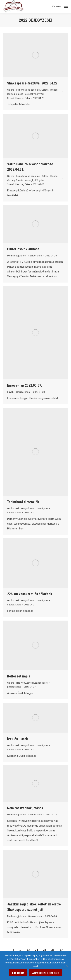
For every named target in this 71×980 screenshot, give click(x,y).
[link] (35, 55)
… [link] (20, 950)
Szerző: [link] (19, 98)
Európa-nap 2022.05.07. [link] (25, 385)
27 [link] (61, 950)
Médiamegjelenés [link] (16, 256)
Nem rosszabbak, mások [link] (25, 808)
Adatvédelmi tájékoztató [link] (46, 973)
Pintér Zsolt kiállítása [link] (23, 249)
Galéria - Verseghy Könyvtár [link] (30, 94)
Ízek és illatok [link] (18, 739)
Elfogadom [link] (18, 973)
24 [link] (36, 950)
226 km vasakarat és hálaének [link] (30, 594)
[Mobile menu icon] (66, 6)
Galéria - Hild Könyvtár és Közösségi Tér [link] (28, 508)
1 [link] (14, 950)
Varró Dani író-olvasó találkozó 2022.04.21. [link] (30, 167)
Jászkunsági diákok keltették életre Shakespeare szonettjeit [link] (34, 907)
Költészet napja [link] (19, 676)
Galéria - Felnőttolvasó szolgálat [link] (24, 90)
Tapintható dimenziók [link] (23, 502)
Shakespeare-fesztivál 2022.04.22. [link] (33, 83)
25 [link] (45, 950)
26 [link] (53, 950)
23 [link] (28, 950)
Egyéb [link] (10, 392)
